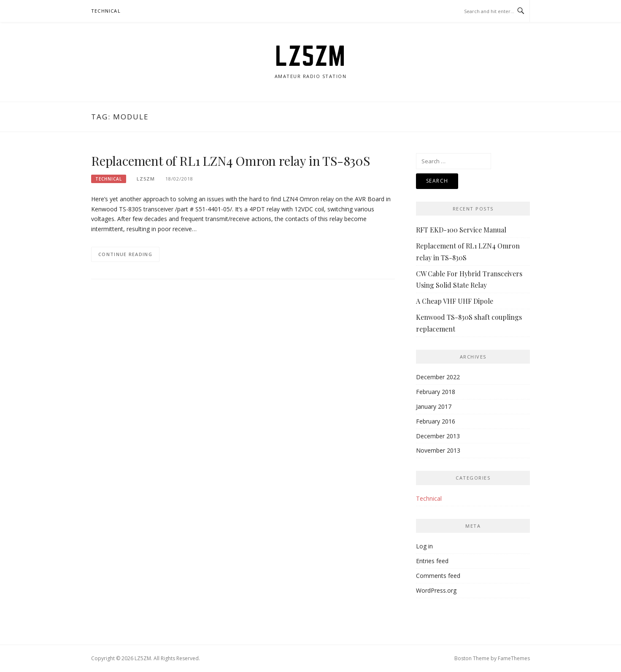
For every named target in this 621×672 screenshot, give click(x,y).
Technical (106, 11)
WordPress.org (436, 590)
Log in (424, 546)
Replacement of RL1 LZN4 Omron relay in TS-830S (231, 161)
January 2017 (434, 406)
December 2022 (438, 377)
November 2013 (438, 450)
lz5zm (146, 179)
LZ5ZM (310, 56)
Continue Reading (125, 254)
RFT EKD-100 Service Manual (461, 230)
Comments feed (438, 576)
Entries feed (432, 561)
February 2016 (436, 421)
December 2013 (438, 436)
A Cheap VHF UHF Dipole (455, 301)
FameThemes (514, 658)
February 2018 (436, 392)
